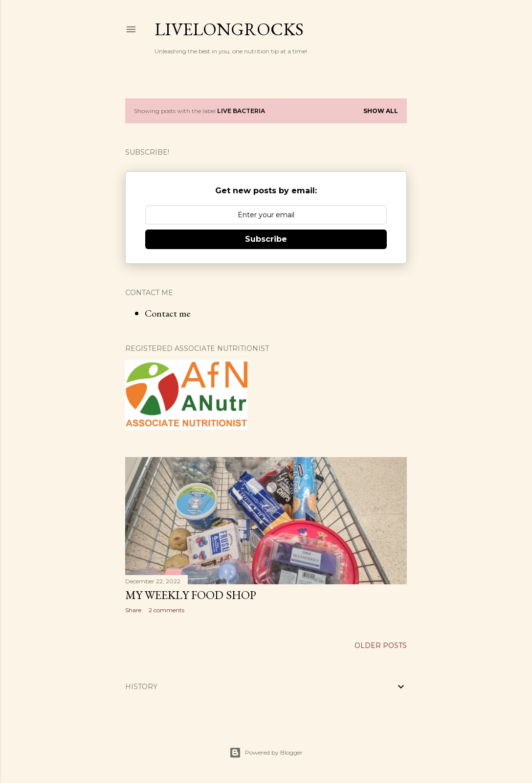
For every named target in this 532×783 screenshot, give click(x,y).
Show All (381, 111)
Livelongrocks (229, 29)
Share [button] (133, 610)
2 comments (166, 610)
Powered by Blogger (266, 753)
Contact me (167, 313)
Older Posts (381, 645)
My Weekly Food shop (191, 595)
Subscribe (266, 239)
